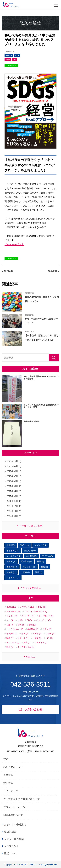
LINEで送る (11, 65)
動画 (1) (44, 567)
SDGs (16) (25, 545)
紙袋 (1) (39, 572)
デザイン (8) (12, 616)
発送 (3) (10, 625)
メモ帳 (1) (11, 572)
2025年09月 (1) (14, 466)
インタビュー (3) (43, 620)
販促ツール (10, 853)
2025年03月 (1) (14, 496)
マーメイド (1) (41, 642)
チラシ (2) (47, 629)
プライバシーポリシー (16, 807)
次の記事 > (54, 271)
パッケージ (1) (13, 578)
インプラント (11, 846)
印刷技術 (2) (12, 634)
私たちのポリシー (13, 767)
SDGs (17, 56)
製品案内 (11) (30, 551)
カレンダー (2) (29, 567)
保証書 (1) (50, 634)
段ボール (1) (23, 638)
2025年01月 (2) (14, 501)
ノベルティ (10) (14, 556)
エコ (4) (10, 620)
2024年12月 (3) (14, 506)
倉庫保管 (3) (12, 567)
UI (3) (20, 620)
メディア (9, 56)
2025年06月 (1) (14, 481)
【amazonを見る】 (14, 244)
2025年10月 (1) (14, 461)
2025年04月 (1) (14, 491)
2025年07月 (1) (14, 476)
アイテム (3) (47, 556)
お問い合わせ (31, 709)
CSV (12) (42, 607)
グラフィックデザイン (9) (36, 612)
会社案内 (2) (33, 629)
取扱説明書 (10, 832)
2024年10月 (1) (14, 511)
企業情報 (8, 775)
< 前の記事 (7, 271)
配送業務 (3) (26, 561)
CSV (14, 60)
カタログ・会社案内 (15, 825)
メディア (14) (41, 545)
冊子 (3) (40, 561)
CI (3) (29, 620)
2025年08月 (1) (14, 471)
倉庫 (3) (32, 625)
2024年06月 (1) (14, 516)
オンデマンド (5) (46, 616)
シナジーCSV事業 (14, 839)
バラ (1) (49, 638)
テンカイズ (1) (13, 642)
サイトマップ (11, 791)
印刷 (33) (11, 545)
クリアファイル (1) (26, 647)
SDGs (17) (11, 607)
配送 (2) (25, 634)
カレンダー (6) (28, 616)
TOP (6, 759)
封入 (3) (21, 625)
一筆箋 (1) (25, 572)
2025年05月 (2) (14, 486)
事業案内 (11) (13, 551)
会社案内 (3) (31, 556)
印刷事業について (13, 815)
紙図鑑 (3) (11, 561)
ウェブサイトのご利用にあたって (22, 799)
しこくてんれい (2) (15, 629)
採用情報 (8, 783)
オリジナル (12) (27, 607)
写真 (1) (10, 638)
